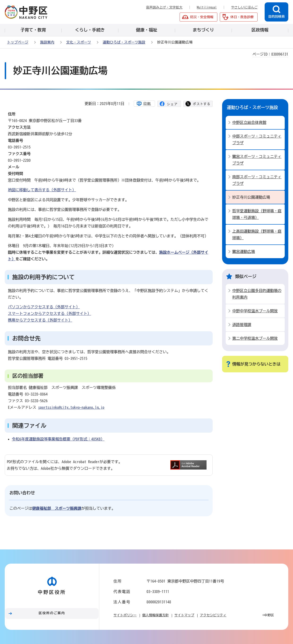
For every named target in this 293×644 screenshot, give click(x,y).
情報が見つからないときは (256, 364)
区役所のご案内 (52, 613)
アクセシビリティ (213, 615)
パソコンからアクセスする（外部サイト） (44, 307)
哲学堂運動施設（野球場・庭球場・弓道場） (257, 214)
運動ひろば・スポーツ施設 (124, 42)
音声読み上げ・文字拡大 (164, 7)
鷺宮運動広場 (244, 252)
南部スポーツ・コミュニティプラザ (257, 180)
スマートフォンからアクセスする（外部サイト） (50, 313)
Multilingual (207, 7)
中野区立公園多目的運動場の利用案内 (257, 294)
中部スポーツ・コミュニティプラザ (257, 139)
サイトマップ (184, 615)
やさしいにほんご (244, 7)
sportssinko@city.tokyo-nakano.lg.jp (71, 407)
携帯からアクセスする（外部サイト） (40, 320)
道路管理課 (242, 325)
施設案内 (47, 42)
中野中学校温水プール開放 (255, 311)
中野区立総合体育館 (249, 122)
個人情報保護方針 (155, 615)
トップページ (18, 42)
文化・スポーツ (79, 42)
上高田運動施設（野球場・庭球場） (257, 235)
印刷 (147, 104)
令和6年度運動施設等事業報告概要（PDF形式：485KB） (58, 439)
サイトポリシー (125, 615)
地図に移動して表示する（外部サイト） (42, 190)
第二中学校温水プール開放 (255, 338)
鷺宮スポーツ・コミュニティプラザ (257, 160)
